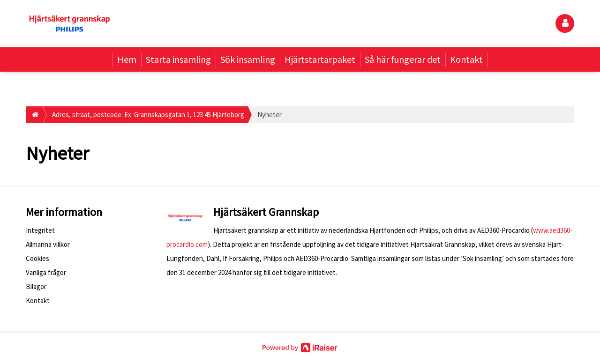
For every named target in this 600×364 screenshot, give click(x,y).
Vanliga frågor (46, 272)
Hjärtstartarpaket (320, 59)
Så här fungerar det (403, 59)
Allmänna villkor (48, 244)
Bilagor (36, 286)
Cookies (37, 258)
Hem (127, 59)
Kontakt (466, 59)
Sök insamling (248, 59)
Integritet (40, 230)
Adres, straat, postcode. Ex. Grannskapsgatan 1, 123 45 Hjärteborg (148, 115)
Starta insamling (178, 59)
